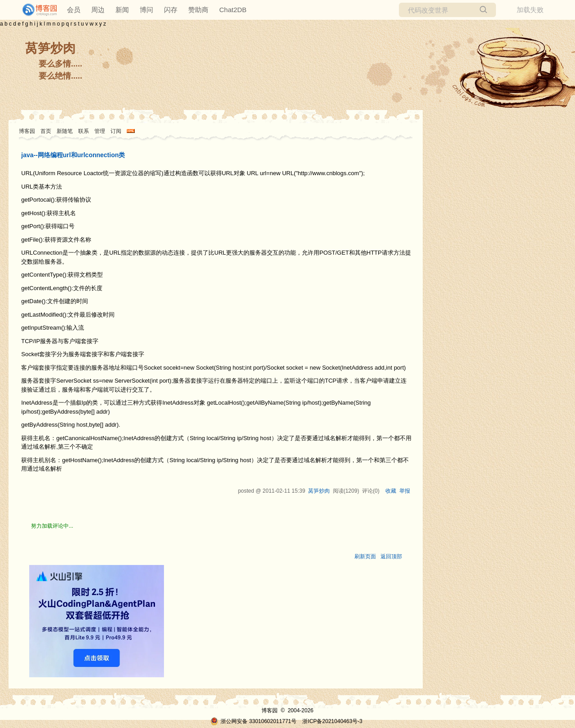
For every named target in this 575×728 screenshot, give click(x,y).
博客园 (27, 131)
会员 (74, 10)
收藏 (391, 491)
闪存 (171, 10)
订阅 (116, 131)
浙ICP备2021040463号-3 (332, 721)
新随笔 (65, 131)
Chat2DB (233, 10)
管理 (100, 131)
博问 (146, 10)
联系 (84, 131)
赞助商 (198, 10)
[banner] (36, 10)
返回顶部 (391, 556)
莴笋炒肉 (50, 48)
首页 (46, 131)
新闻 (122, 10)
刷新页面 (365, 556)
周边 (98, 10)
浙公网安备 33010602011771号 (253, 721)
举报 (405, 491)
